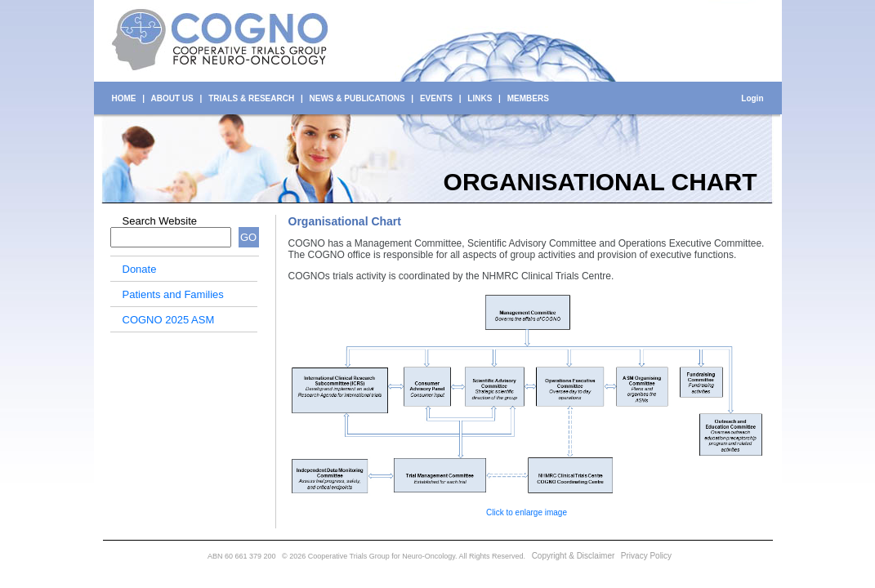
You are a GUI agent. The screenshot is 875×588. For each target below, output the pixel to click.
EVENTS (436, 98)
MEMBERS (528, 98)
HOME (124, 98)
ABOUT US (172, 98)
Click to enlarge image (527, 512)
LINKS (480, 98)
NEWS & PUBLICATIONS (357, 98)
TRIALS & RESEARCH (251, 98)
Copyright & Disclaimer (574, 556)
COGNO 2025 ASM (169, 320)
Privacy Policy (646, 556)
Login (752, 98)
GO (248, 237)
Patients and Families (173, 294)
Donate (140, 269)
